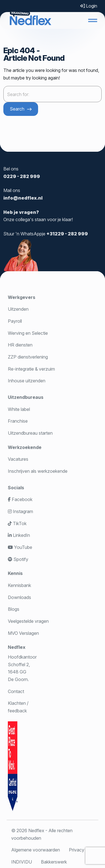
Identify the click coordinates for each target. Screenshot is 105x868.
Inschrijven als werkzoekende (38, 471)
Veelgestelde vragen (28, 621)
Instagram (20, 511)
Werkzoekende (25, 447)
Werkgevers (22, 297)
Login (89, 6)
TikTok (17, 523)
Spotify (18, 559)
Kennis (15, 573)
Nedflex (17, 647)
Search (17, 109)
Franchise (18, 421)
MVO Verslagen (23, 633)
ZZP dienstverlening (28, 357)
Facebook (20, 499)
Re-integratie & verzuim (31, 369)
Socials (16, 488)
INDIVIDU (22, 862)
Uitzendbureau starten (30, 433)
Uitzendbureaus (26, 397)
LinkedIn (19, 535)
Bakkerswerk (54, 862)
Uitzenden (18, 309)
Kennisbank (19, 585)
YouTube (20, 547)
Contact (16, 691)
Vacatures (18, 459)
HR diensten (20, 345)
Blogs (14, 609)
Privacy (77, 850)
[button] (93, 20)
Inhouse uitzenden (27, 381)
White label (19, 409)
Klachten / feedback (18, 707)
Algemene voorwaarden (36, 850)
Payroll (15, 321)
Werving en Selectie (28, 333)
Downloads (19, 597)
